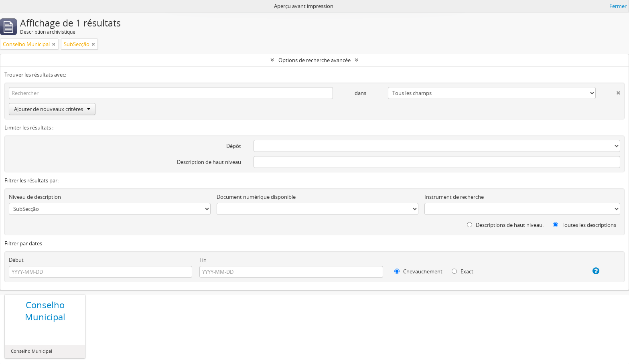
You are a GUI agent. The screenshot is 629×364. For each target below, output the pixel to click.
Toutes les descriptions (584, 225)
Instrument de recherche (454, 197)
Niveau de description (35, 197)
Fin (203, 260)
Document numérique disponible (256, 197)
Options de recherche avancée (314, 60)
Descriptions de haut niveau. (505, 225)
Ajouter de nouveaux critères (52, 109)
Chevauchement (418, 271)
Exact (463, 271)
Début (16, 260)
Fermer (618, 6)
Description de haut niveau (209, 162)
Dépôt (234, 146)
